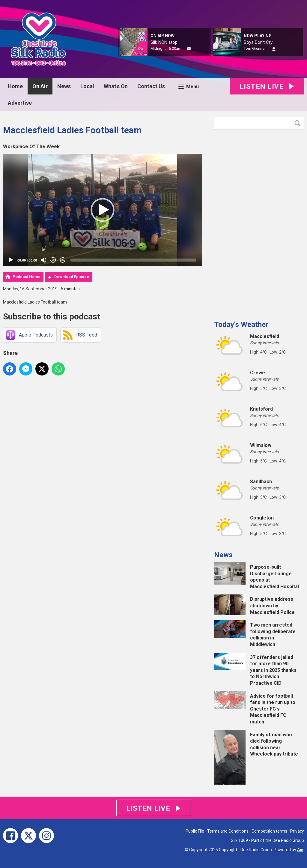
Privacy (297, 831)
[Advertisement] (259, 223)
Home (15, 86)
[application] (103, 210)
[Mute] (43, 260)
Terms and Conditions (228, 831)
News (64, 86)
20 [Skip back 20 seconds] (53, 260)
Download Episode (72, 277)
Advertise (20, 103)
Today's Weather (241, 325)
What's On (116, 86)
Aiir (300, 850)
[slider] (133, 260)
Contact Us (151, 86)
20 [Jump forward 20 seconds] (63, 260)
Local (87, 86)
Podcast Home (27, 277)
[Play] (11, 260)
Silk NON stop (164, 42)
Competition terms (269, 831)
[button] (103, 210)
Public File (195, 831)
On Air (40, 86)
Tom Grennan (255, 48)
